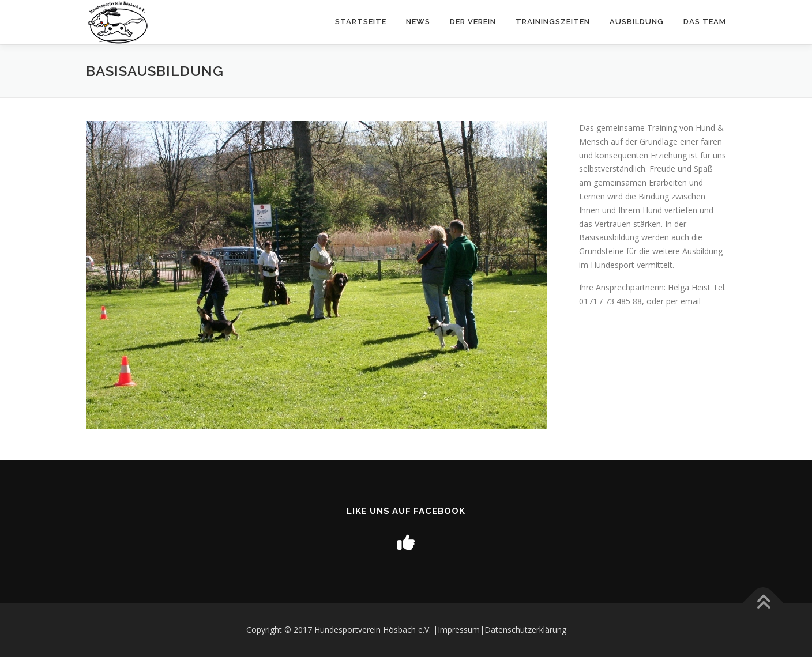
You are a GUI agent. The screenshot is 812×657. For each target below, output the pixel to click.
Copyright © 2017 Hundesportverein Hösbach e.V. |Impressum (363, 630)
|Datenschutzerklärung (523, 630)
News (418, 22)
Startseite (361, 22)
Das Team (705, 22)
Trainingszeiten (553, 22)
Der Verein (473, 22)
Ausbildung (637, 22)
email (691, 301)
